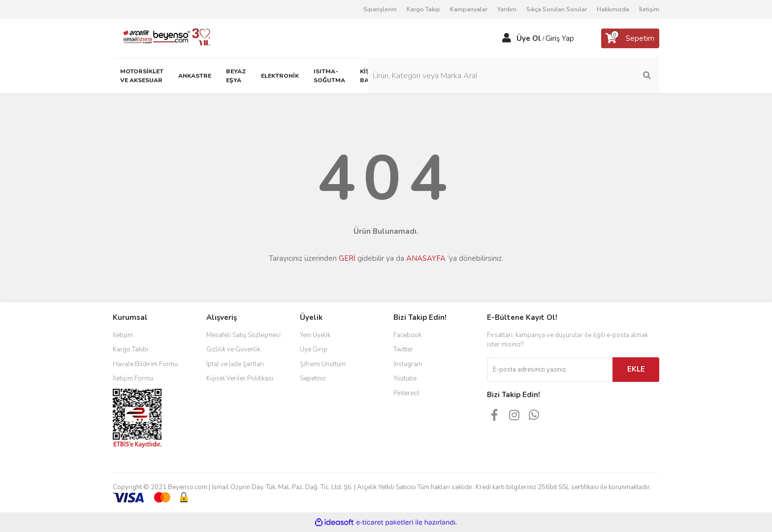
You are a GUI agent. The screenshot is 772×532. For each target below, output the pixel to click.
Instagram (408, 364)
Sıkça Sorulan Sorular (557, 9)
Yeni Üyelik (315, 335)
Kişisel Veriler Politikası (240, 378)
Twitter (403, 349)
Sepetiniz (313, 378)
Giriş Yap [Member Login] (560, 38)
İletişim (649, 9)
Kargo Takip (423, 9)
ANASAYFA (426, 258)
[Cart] (630, 38)
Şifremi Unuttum (323, 364)
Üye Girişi (314, 349)
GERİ (347, 258)
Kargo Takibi (130, 349)
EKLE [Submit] (636, 369)
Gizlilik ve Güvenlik (233, 349)
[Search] (593, 76)
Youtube (405, 378)
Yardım (507, 9)
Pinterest (406, 393)
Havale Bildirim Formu (145, 364)
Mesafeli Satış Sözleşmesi (243, 335)
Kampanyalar (469, 9)
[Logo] (163, 38)
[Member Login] (507, 38)
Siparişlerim (380, 9)
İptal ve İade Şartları (235, 364)
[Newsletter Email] (550, 370)
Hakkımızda (613, 9)
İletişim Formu (133, 378)
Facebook (407, 335)
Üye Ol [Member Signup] (529, 38)
